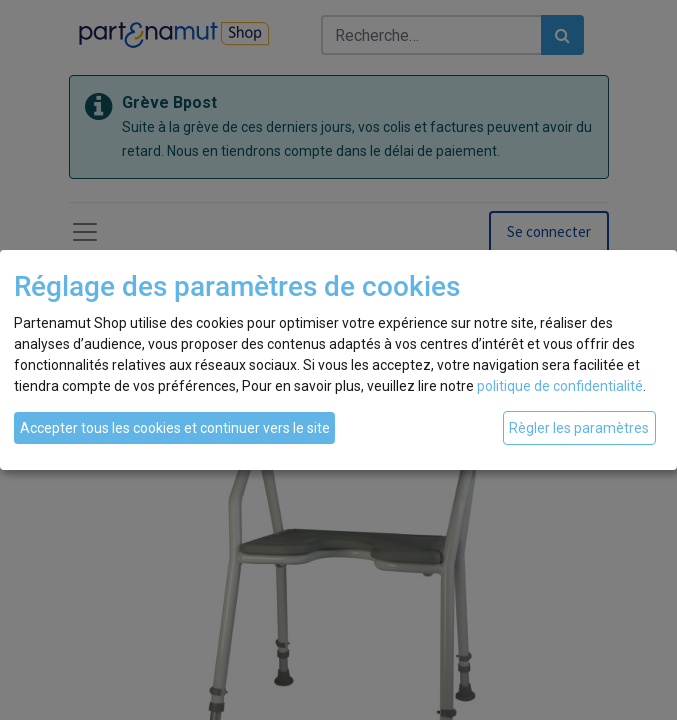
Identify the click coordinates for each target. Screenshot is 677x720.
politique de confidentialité (560, 386)
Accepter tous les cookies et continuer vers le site (175, 428)
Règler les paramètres (579, 428)
